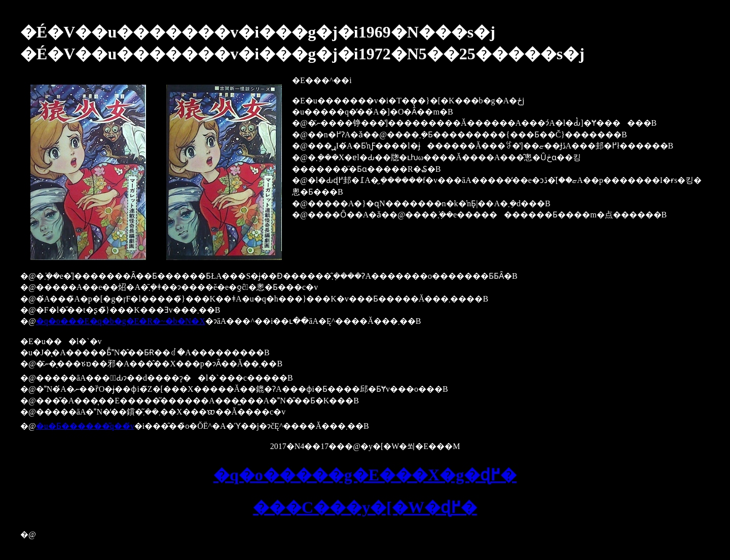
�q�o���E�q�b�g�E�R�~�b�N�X (121, 321)
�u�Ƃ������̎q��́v (85, 426)
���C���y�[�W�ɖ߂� (365, 507)
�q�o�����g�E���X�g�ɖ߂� (365, 475)
